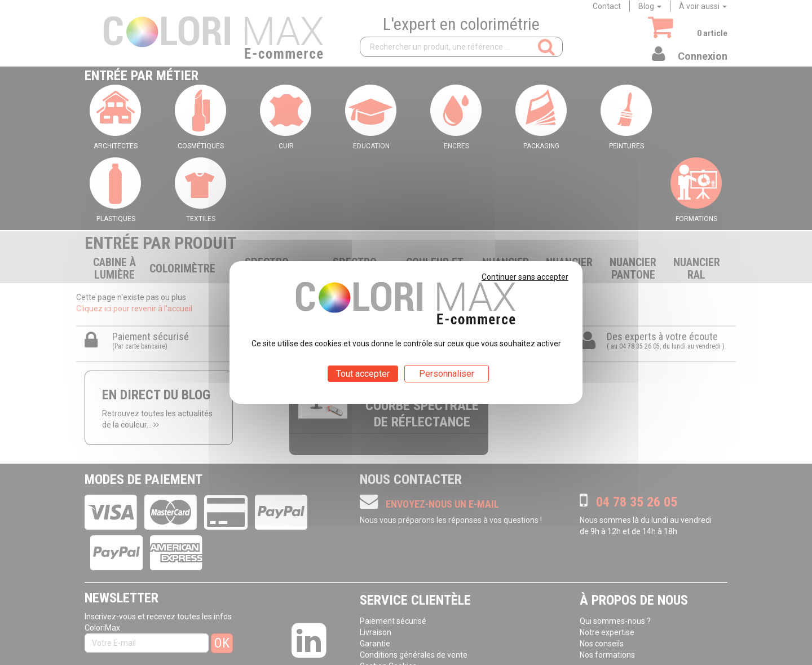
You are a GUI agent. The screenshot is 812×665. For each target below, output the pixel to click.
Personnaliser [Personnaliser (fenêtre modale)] (447, 374)
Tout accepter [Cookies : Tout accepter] (363, 374)
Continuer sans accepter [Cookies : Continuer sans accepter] (525, 277)
